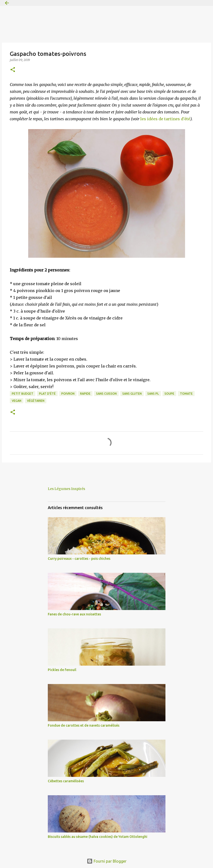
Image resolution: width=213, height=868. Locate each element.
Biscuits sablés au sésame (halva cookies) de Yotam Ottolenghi (98, 837)
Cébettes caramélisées (66, 781)
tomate (186, 394)
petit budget (23, 394)
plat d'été (47, 394)
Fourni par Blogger (107, 861)
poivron (68, 394)
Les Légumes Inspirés (66, 489)
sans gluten (132, 394)
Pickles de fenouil (62, 670)
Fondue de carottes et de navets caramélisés (84, 725)
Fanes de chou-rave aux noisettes (74, 614)
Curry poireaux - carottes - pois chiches (79, 559)
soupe (169, 394)
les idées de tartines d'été (165, 119)
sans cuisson (106, 394)
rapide (85, 394)
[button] (13, 70)
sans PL (153, 394)
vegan (17, 401)
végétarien (36, 401)
